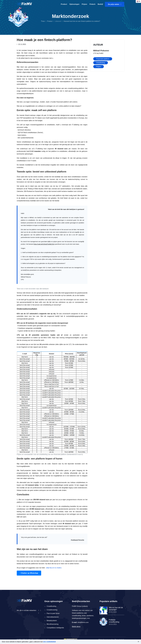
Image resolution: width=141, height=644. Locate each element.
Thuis (43, 21)
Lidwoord (58, 21)
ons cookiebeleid (49, 642)
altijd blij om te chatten (54, 568)
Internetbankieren (53, 617)
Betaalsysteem (52, 621)
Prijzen (84, 4)
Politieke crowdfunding (114, 621)
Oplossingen (74, 4)
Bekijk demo (76, 627)
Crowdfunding (51, 606)
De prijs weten (115, 4)
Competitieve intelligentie (55, 628)
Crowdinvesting (52, 610)
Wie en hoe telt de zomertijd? (116, 609)
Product (64, 4)
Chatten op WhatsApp (29, 573)
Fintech (92, 4)
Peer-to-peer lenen (53, 613)
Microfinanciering (53, 624)
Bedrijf (100, 4)
